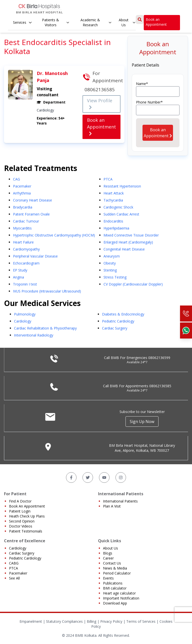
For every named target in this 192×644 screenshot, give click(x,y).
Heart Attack (114, 193)
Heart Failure (23, 242)
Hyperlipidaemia (116, 228)
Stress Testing (115, 277)
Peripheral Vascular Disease (35, 256)
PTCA (108, 179)
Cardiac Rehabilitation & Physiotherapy (45, 328)
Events (108, 578)
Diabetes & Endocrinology (123, 314)
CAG (16, 179)
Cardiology (23, 321)
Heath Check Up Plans (27, 516)
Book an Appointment (156, 22)
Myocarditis (22, 228)
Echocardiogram (26, 263)
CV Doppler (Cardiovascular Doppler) (133, 284)
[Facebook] (71, 477)
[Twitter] (88, 477)
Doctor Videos (21, 526)
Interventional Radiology (34, 335)
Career (108, 558)
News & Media (115, 568)
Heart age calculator (119, 593)
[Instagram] (121, 477)
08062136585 (160, 386)
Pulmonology (25, 314)
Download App (115, 603)
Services (23, 22)
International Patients (120, 501)
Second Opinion (22, 521)
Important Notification (121, 598)
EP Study (20, 270)
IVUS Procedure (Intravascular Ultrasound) (47, 291)
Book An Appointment (27, 506)
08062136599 (159, 358)
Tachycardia (113, 200)
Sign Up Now (142, 421)
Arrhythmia (22, 193)
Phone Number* (149, 102)
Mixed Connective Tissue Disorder (131, 235)
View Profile (100, 104)
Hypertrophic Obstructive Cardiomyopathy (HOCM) (54, 235)
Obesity (110, 263)
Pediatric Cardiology (118, 321)
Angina (18, 277)
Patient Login (20, 511)
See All (14, 578)
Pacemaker (22, 186)
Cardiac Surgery (115, 328)
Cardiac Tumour (26, 221)
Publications (113, 583)
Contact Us (112, 563)
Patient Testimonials (26, 531)
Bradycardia (23, 207)
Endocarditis (113, 221)
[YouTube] (104, 477)
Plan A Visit (112, 506)
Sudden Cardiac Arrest (121, 214)
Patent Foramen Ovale (31, 214)
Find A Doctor (20, 501)
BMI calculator (115, 588)
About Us (127, 22)
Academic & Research (96, 22)
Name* (142, 84)
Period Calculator (117, 573)
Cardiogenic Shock (118, 207)
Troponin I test (25, 284)
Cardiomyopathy (26, 249)
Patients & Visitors (56, 22)
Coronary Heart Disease (32, 200)
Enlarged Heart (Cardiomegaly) (128, 242)
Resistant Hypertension (122, 186)
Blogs (108, 553)
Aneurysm (112, 256)
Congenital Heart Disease (124, 249)
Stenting (110, 270)
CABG (14, 563)
